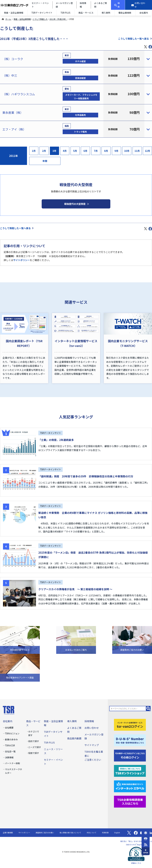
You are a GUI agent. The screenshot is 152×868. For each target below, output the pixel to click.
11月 (137, 151)
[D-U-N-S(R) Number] (130, 740)
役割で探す (34, 753)
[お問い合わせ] (139, 5)
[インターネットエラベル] (130, 786)
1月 (34, 151)
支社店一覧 (10, 751)
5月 (75, 151)
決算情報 (9, 757)
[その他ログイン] (130, 755)
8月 (106, 151)
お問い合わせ (92, 728)
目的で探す (34, 741)
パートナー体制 (13, 763)
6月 (85, 151)
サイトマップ (92, 745)
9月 (116, 151)
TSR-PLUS (66, 13)
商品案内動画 (74, 738)
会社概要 (9, 728)
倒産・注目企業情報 (14, 13)
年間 (45, 161)
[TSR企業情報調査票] (130, 801)
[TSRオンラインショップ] (130, 771)
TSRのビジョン (12, 733)
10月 (127, 151)
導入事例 (106, 13)
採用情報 (89, 721)
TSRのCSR (10, 745)
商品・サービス (86, 13)
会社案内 (144, 13)
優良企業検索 (125, 13)
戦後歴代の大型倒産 (75, 204)
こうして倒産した (40, 19)
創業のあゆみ (11, 739)
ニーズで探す (35, 747)
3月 (54, 151)
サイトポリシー (22, 260)
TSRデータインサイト (42, 13)
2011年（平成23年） (58, 19)
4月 (65, 151)
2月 (44, 151)
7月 (96, 151)
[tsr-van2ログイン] (130, 724)
